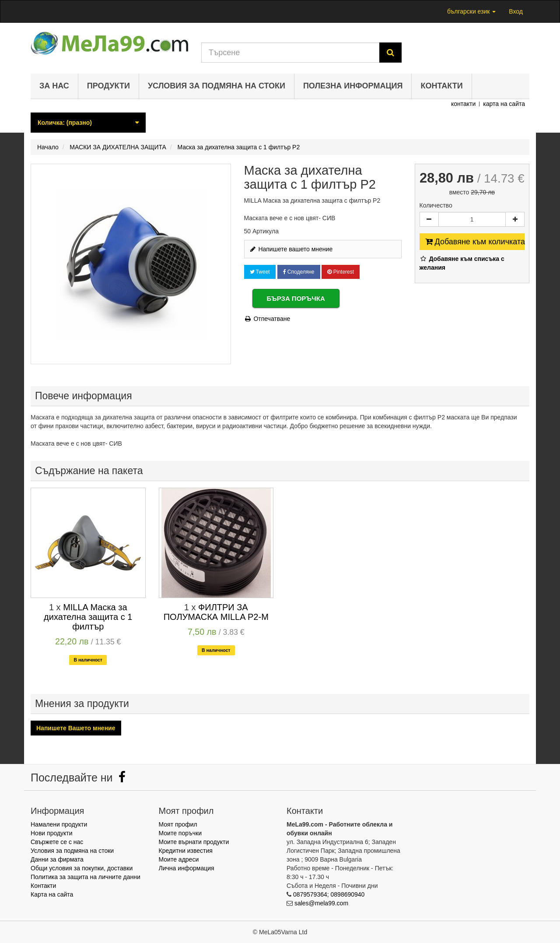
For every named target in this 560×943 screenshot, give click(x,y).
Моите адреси (179, 859)
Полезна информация (353, 86)
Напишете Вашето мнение (76, 728)
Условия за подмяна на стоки (217, 86)
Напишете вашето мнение (291, 249)
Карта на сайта (52, 894)
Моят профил (178, 824)
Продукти (108, 86)
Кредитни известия (186, 851)
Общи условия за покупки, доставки (82, 868)
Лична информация (187, 868)
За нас (54, 86)
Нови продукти (52, 833)
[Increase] (515, 219)
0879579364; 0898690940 (329, 894)
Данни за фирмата (57, 859)
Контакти (441, 86)
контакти (463, 104)
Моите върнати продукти (194, 842)
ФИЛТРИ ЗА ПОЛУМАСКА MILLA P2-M (216, 612)
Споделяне (299, 272)
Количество (436, 205)
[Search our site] (290, 53)
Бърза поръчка (296, 298)
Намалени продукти (59, 824)
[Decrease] (429, 219)
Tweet (260, 272)
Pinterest (341, 272)
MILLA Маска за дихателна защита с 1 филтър (88, 617)
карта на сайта (504, 104)
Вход (516, 11)
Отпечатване (267, 319)
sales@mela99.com (321, 903)
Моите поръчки (180, 833)
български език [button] (471, 11)
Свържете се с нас (57, 842)
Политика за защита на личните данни (86, 877)
